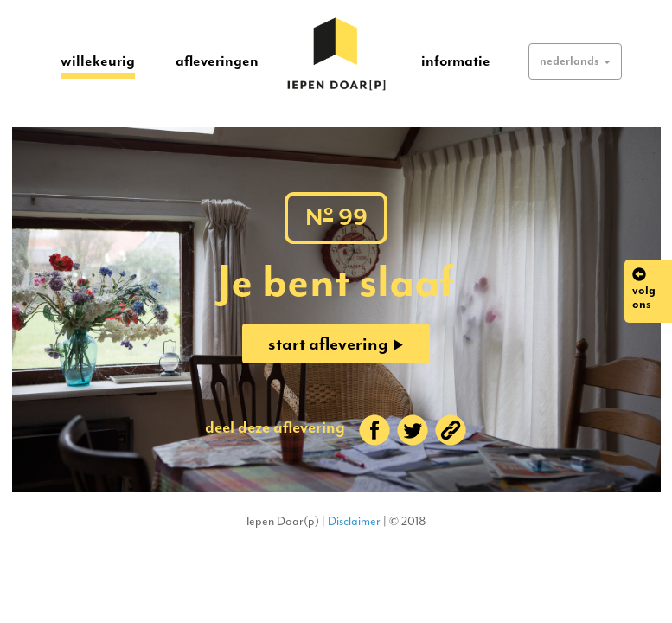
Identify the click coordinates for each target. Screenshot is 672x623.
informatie (456, 61)
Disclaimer (354, 521)
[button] (575, 61)
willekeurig (98, 60)
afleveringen (217, 61)
